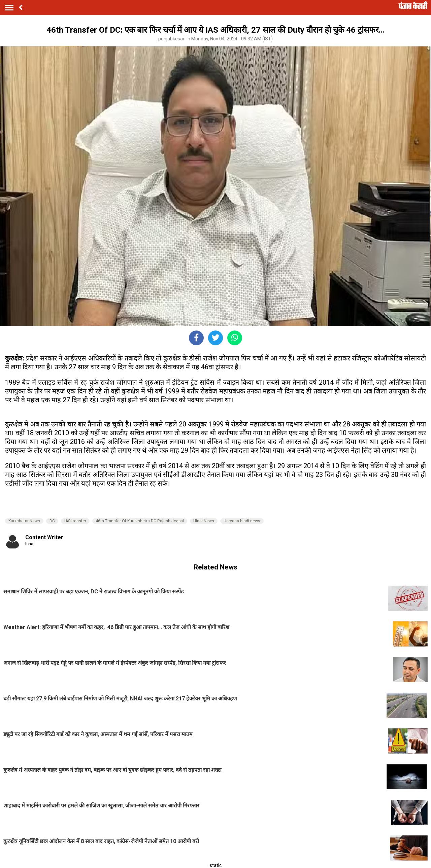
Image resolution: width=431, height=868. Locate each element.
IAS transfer (75, 521)
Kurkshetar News (24, 521)
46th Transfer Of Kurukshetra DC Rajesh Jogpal (140, 521)
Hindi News (204, 521)
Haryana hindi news (242, 521)
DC (52, 521)
